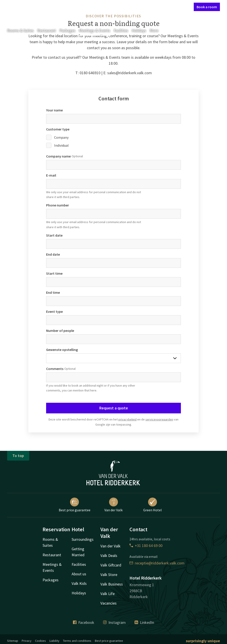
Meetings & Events (95, 30)
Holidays (139, 30)
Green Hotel (153, 505)
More (157, 30)
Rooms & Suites (20, 30)
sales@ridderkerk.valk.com (130, 73)
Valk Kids (79, 583)
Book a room (207, 7)
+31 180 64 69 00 (146, 546)
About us (79, 574)
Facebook (84, 622)
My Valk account (165, 7)
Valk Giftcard (111, 565)
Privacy (27, 641)
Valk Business (112, 584)
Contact (143, 7)
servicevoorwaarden (159, 419)
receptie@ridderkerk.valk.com (157, 563)
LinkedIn (144, 622)
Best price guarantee (75, 505)
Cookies (40, 641)
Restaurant (47, 30)
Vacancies (109, 603)
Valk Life (108, 594)
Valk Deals (109, 555)
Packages (67, 30)
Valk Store (109, 575)
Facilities (121, 30)
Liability (54, 641)
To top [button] (18, 456)
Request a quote (114, 408)
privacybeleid (127, 419)
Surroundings (83, 539)
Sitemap (13, 641)
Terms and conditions (77, 641)
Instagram (114, 622)
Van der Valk (113, 505)
